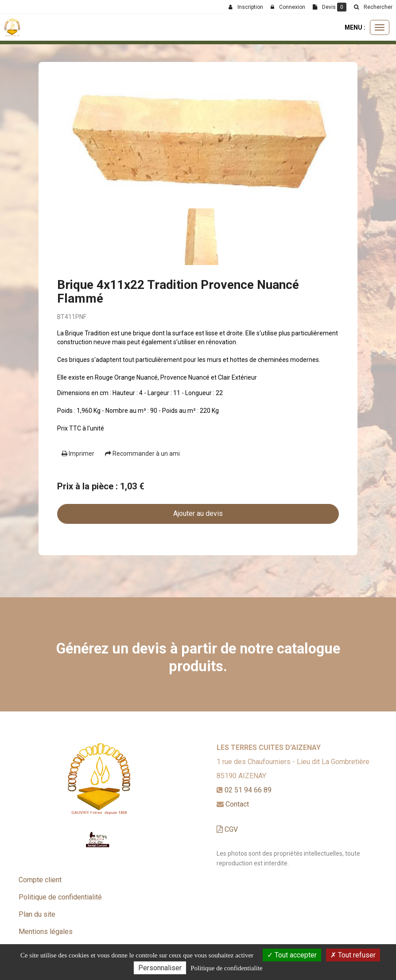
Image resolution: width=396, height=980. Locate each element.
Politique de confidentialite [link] (226, 968)
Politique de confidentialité (60, 897)
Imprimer (78, 453)
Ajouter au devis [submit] (198, 513)
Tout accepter (292, 955)
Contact (237, 804)
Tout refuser (353, 955)
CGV (227, 829)
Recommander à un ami (142, 453)
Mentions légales (46, 932)
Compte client (40, 880)
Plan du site (37, 914)
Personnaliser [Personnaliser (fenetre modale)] (160, 968)
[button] (373, 7)
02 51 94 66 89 (248, 790)
